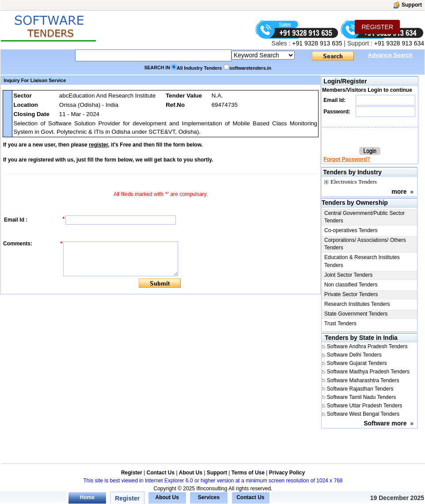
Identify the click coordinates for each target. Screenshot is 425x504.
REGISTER (377, 27)
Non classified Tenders (351, 285)
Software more (385, 423)
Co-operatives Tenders (351, 230)
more (399, 192)
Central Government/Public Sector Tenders (364, 217)
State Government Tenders (356, 314)
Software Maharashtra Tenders (363, 380)
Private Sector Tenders (351, 294)
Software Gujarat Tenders (357, 363)
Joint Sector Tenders (348, 275)
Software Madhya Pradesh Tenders (368, 372)
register (98, 145)
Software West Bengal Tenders (363, 414)
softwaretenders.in (250, 68)
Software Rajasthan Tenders (360, 389)
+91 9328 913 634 (399, 43)
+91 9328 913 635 (316, 43)
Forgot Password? (347, 159)
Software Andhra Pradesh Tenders (367, 346)
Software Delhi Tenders (354, 355)
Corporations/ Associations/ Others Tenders (365, 244)
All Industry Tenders (199, 68)
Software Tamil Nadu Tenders (361, 397)
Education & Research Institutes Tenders (362, 261)
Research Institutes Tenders (357, 304)
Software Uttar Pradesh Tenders (365, 406)
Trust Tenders (340, 323)
